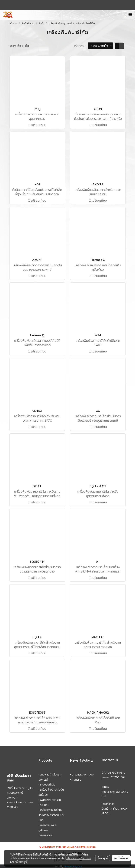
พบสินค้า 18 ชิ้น (19, 46)
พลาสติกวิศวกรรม (51, 800)
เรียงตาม (81, 46)
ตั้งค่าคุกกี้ (103, 858)
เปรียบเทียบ (39, 125)
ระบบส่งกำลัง (48, 784)
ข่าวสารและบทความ (83, 774)
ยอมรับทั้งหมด (121, 858)
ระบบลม (45, 805)
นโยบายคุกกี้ (21, 862)
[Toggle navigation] (130, 15)
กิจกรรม (77, 780)
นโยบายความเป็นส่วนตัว (79, 858)
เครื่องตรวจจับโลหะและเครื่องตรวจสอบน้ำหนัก (51, 815)
